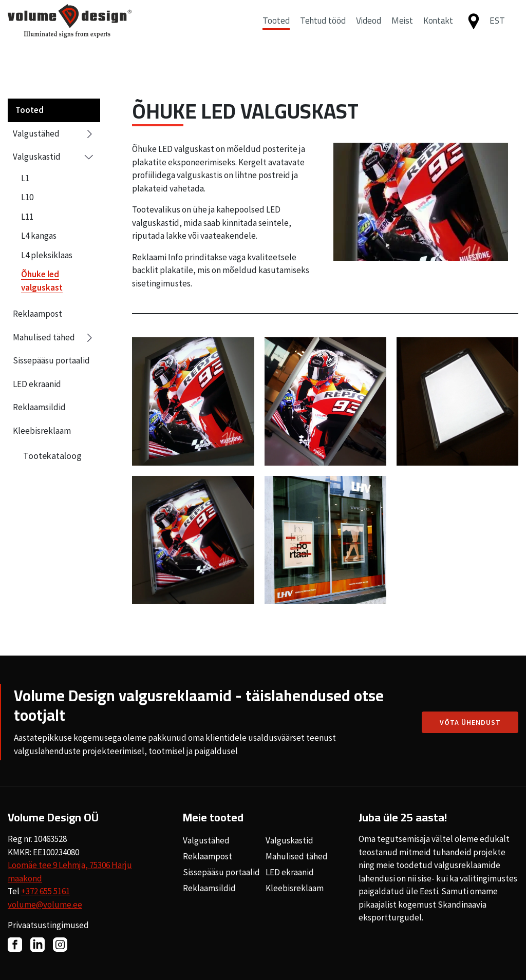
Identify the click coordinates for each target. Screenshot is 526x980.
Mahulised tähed (54, 338)
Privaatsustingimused (48, 925)
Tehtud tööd (323, 32)
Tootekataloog (52, 456)
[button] (501, 33)
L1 (25, 178)
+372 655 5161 (45, 891)
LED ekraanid (37, 384)
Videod (369, 32)
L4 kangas (39, 236)
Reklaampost (37, 314)
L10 (27, 197)
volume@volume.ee (45, 905)
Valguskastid (54, 157)
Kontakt (438, 32)
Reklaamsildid (39, 407)
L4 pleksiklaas (47, 255)
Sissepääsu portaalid (51, 360)
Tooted (276, 32)
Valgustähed (54, 134)
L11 (27, 217)
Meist (402, 32)
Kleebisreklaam (42, 431)
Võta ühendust (470, 722)
